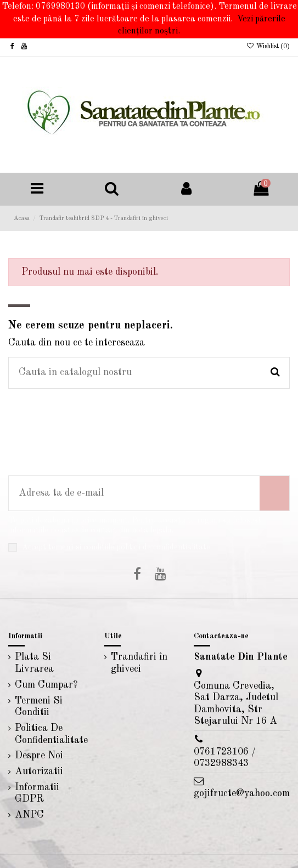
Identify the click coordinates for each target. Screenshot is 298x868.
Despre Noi (39, 756)
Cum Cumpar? (46, 685)
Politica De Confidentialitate (51, 734)
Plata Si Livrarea (34, 663)
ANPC (29, 815)
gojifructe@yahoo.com (242, 793)
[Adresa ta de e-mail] (134, 493)
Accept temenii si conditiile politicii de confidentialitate (116, 547)
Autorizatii (39, 771)
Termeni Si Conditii (39, 707)
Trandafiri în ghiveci (139, 663)
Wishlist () (268, 47)
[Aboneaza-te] (274, 493)
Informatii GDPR (37, 793)
